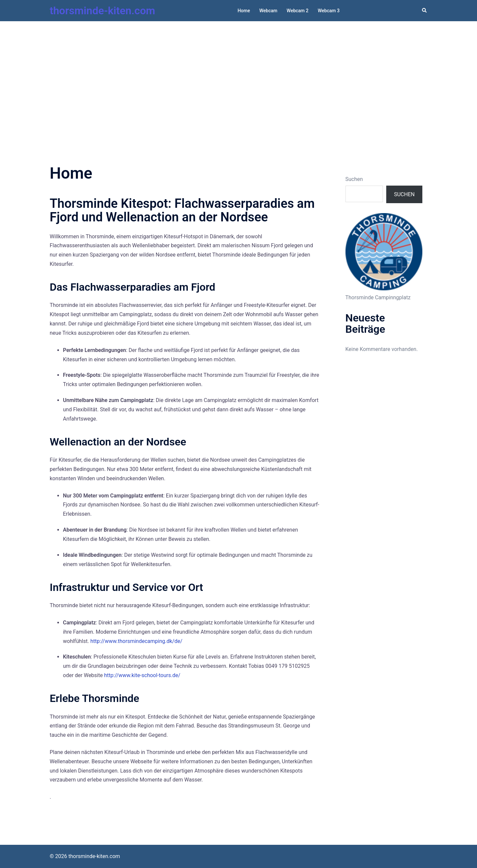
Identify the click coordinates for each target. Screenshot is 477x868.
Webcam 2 (297, 11)
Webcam (268, 11)
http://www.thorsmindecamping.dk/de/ (136, 641)
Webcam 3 (329, 11)
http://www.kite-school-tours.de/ (142, 675)
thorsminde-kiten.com (102, 11)
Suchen (354, 179)
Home (244, 11)
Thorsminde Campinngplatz (378, 297)
